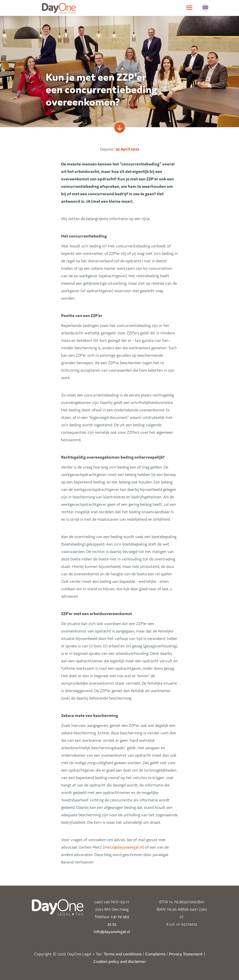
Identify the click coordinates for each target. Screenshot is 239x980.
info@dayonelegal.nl (112, 932)
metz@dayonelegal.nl (123, 847)
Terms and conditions (123, 954)
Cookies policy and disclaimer (120, 961)
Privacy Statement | (187, 954)
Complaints (155, 954)
